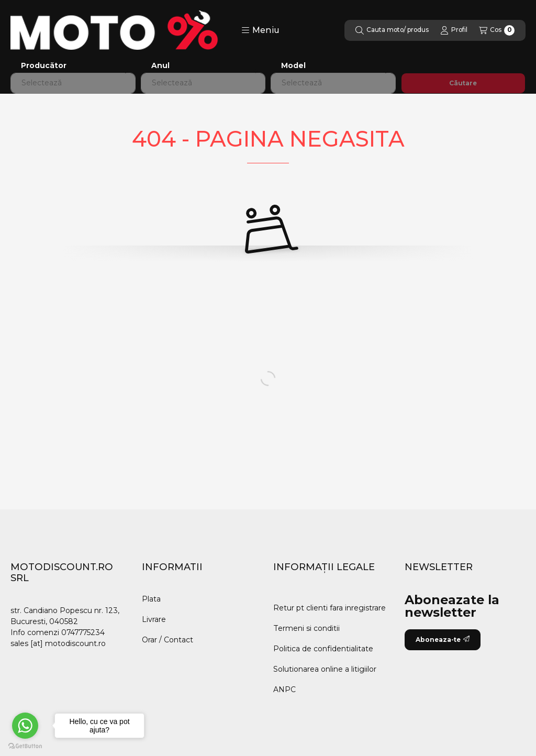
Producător (44, 66)
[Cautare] (392, 30)
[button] (260, 30)
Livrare (154, 619)
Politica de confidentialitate (323, 649)
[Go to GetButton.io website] (25, 746)
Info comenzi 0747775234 (58, 632)
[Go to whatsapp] (25, 726)
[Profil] (454, 30)
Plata (151, 599)
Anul (160, 66)
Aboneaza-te (443, 640)
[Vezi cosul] (497, 30)
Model (293, 66)
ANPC (284, 690)
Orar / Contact (167, 640)
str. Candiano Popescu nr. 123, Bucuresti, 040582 (65, 616)
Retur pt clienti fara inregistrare (330, 608)
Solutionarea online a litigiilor (325, 669)
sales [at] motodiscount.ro (58, 643)
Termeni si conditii (306, 628)
